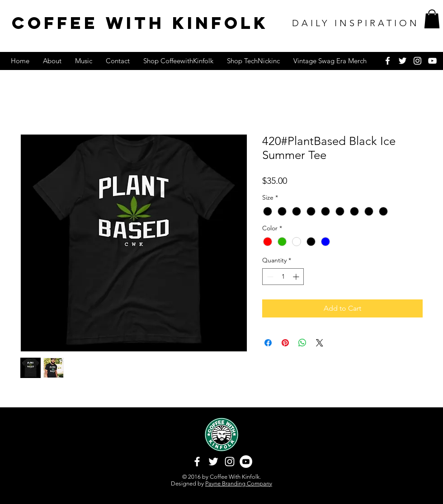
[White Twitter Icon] (403, 61)
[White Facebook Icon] (388, 61)
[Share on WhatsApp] (302, 343)
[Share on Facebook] (268, 343)
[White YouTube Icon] (432, 61)
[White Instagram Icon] (417, 61)
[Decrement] (269, 277)
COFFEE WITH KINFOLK (140, 23)
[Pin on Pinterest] (285, 343)
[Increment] (297, 277)
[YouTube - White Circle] (246, 462)
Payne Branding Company (239, 483)
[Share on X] (320, 343)
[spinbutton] (283, 277)
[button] (432, 19)
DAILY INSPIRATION (356, 23)
